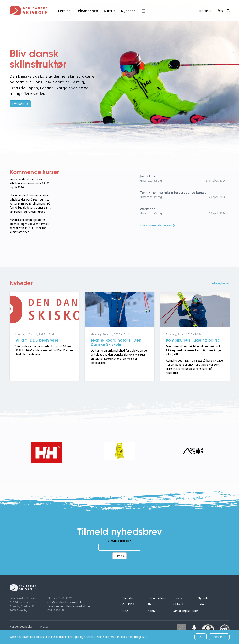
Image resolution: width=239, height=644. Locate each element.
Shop (151, 604)
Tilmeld (119, 556)
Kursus (109, 11)
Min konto (206, 11)
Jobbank (178, 604)
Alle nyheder (221, 283)
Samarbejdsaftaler (185, 611)
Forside (64, 11)
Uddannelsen (87, 11)
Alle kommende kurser (158, 225)
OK (201, 637)
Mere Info (219, 637)
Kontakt (153, 611)
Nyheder (128, 11)
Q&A (126, 611)
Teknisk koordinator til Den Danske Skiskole (116, 342)
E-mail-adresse (119, 541)
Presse (44, 627)
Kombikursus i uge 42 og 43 (193, 340)
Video (202, 604)
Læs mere (20, 104)
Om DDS (128, 604)
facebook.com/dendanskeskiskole (69, 606)
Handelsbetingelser (22, 627)
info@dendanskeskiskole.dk (65, 602)
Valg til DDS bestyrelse (37, 340)
